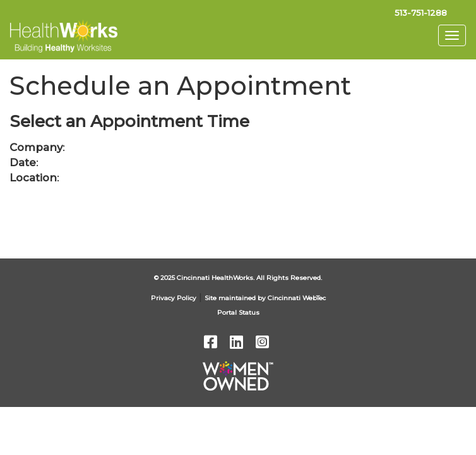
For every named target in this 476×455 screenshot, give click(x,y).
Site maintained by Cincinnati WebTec (265, 298)
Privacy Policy (174, 298)
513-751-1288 (421, 13)
